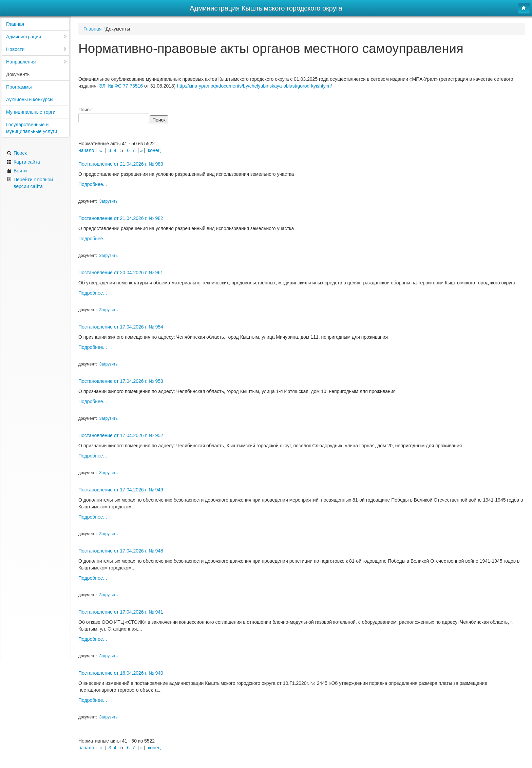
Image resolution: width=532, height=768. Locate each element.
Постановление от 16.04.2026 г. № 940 (121, 673)
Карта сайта (23, 162)
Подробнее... (93, 184)
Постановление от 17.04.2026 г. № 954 (121, 327)
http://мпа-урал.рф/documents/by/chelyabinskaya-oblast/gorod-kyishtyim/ (254, 86)
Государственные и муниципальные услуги (32, 128)
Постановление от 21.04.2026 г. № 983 (121, 164)
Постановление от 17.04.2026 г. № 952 (121, 435)
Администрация (37, 37)
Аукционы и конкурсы (30, 99)
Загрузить (108, 201)
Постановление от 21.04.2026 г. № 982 (121, 218)
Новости (37, 49)
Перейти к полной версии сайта (30, 183)
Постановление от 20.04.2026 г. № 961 (121, 273)
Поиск (17, 153)
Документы (18, 74)
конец (154, 150)
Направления (37, 62)
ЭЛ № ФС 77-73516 (121, 86)
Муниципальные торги (31, 112)
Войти (17, 171)
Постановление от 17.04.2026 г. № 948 (121, 551)
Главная (15, 24)
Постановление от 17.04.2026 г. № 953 (121, 381)
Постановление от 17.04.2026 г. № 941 (121, 612)
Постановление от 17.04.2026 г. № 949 (121, 490)
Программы (19, 87)
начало (86, 150)
